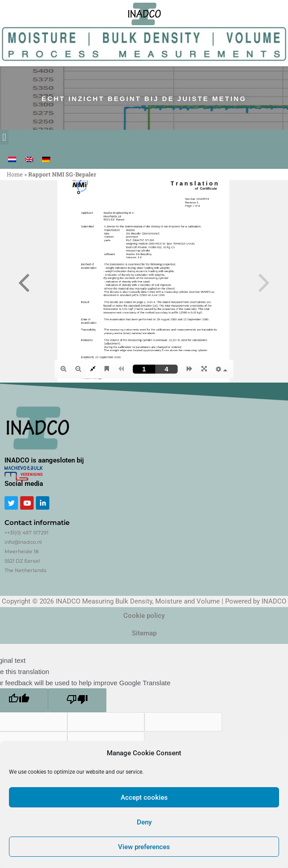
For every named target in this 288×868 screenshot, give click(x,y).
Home (15, 174)
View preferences (144, 847)
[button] (4, 137)
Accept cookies (144, 798)
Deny (144, 822)
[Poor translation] (77, 700)
